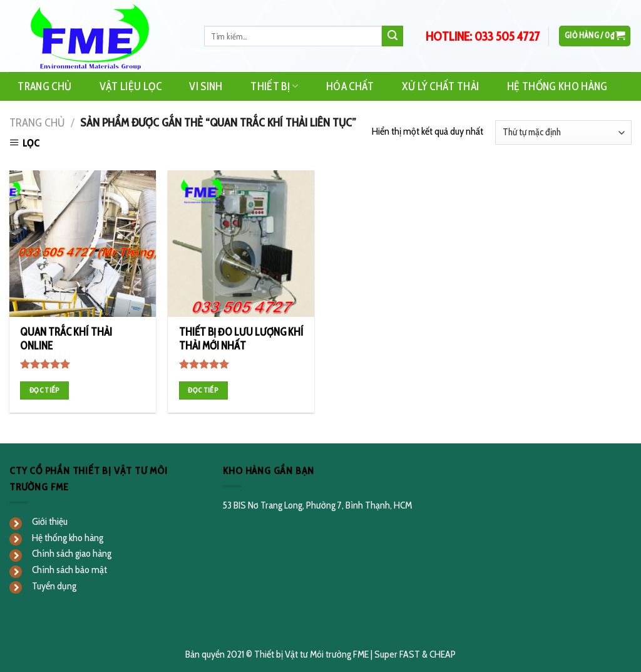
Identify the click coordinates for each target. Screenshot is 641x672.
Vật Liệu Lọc (131, 86)
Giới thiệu (50, 521)
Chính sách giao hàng (72, 553)
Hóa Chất (350, 86)
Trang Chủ (44, 86)
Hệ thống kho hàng (68, 538)
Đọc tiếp (45, 390)
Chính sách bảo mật (69, 570)
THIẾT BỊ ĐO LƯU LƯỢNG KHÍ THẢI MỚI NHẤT (241, 339)
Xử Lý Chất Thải (440, 86)
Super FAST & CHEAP (415, 654)
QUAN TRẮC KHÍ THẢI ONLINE (66, 339)
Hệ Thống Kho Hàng (557, 86)
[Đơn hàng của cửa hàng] (563, 132)
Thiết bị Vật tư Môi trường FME (311, 654)
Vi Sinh (206, 86)
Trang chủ (37, 122)
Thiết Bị (274, 86)
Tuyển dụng (54, 586)
